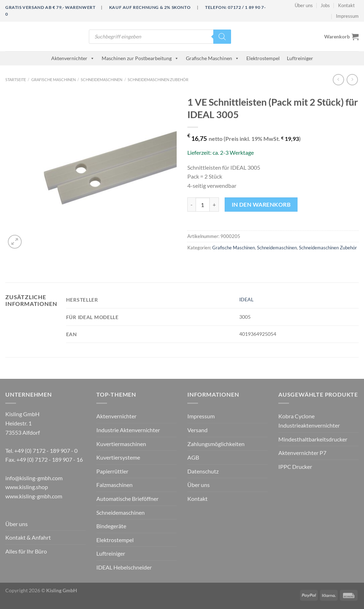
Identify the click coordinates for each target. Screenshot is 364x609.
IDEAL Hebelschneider (124, 567)
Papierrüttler (112, 471)
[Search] (222, 37)
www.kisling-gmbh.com (34, 496)
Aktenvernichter (73, 58)
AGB (193, 457)
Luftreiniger (300, 58)
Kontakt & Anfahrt (28, 537)
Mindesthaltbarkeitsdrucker (313, 439)
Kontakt (346, 5)
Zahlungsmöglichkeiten (216, 444)
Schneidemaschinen (101, 80)
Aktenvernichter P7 (302, 453)
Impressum (347, 16)
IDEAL (246, 299)
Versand (197, 430)
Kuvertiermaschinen (121, 444)
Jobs (325, 5)
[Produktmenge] (203, 205)
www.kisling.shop (27, 487)
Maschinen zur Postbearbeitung (140, 58)
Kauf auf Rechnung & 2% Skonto (150, 7)
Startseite (16, 80)
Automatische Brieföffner (127, 499)
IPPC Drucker (295, 467)
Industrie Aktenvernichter (128, 430)
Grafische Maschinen (213, 58)
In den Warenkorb (261, 205)
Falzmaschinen (114, 485)
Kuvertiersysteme (118, 457)
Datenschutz (203, 471)
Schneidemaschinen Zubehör (158, 80)
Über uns (304, 5)
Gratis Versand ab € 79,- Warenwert (50, 7)
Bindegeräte (111, 526)
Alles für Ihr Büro (26, 551)
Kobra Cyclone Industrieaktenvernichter (309, 421)
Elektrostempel (263, 58)
